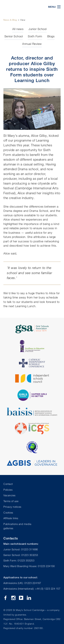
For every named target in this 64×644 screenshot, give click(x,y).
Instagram (13, 598)
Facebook (6, 598)
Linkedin (29, 598)
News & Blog (10, 20)
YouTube (21, 598)
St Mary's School (21, 7)
